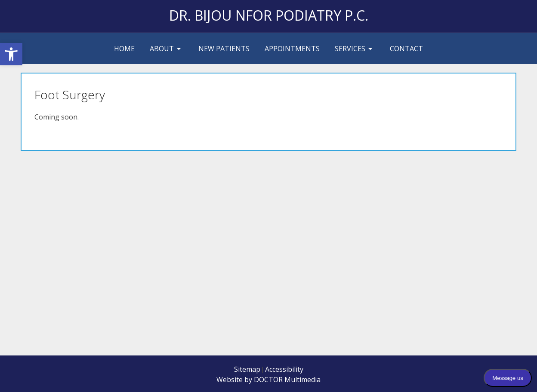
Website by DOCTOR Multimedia (268, 380)
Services (350, 49)
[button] (11, 54)
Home (124, 49)
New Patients (224, 49)
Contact (406, 49)
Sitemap (247, 369)
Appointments (292, 49)
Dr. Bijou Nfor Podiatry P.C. (269, 15)
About (162, 49)
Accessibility (284, 369)
